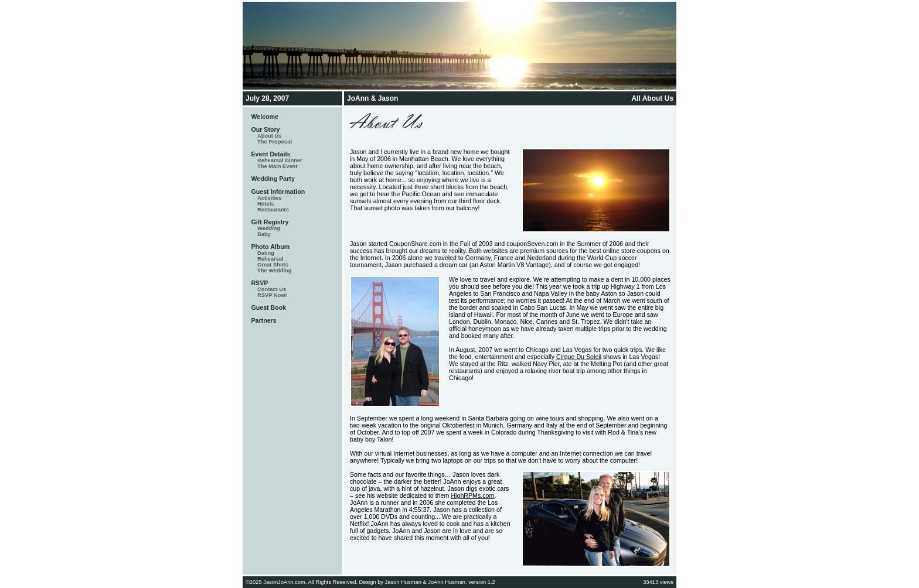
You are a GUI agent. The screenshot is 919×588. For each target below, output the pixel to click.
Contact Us (272, 289)
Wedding (269, 228)
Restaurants (273, 210)
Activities (269, 198)
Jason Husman (403, 582)
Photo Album (270, 247)
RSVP (259, 283)
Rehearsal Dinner (280, 160)
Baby (264, 234)
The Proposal (275, 142)
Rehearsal (270, 259)
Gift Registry (270, 222)
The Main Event (277, 166)
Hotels (266, 204)
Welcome (265, 117)
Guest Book (268, 307)
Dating (266, 253)
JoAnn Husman (447, 582)
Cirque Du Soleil (579, 357)
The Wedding (274, 271)
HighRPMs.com (472, 495)
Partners (263, 320)
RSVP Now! (272, 295)
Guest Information (278, 192)
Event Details (270, 154)
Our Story (265, 129)
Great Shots (273, 265)
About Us (269, 136)
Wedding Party (273, 179)
